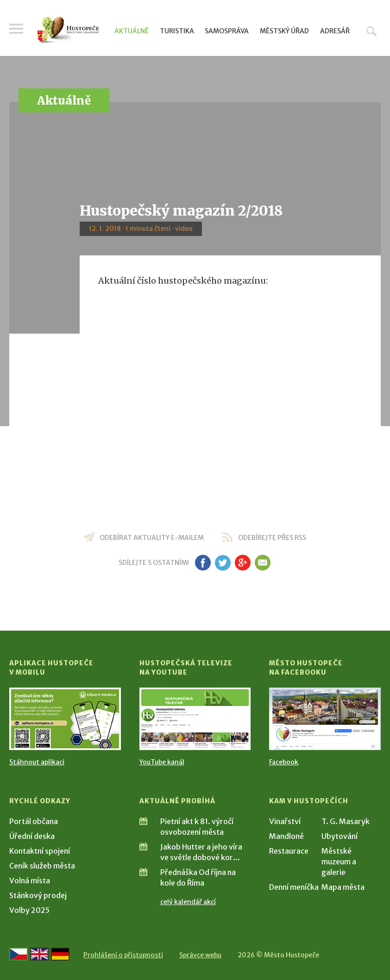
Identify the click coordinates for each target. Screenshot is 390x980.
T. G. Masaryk (346, 821)
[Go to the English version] (39, 954)
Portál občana (34, 821)
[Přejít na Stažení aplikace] (65, 719)
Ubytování (340, 836)
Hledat (371, 31)
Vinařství (285, 821)
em (262, 563)
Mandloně (286, 836)
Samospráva (227, 31)
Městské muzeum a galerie (339, 862)
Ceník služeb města (42, 866)
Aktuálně (132, 31)
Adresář (335, 31)
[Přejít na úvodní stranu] (68, 30)
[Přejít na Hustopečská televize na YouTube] (195, 719)
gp (242, 563)
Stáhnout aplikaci (37, 762)
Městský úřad (284, 31)
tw (223, 563)
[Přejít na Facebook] (325, 719)
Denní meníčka (294, 887)
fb (203, 563)
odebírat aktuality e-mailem (152, 538)
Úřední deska (32, 836)
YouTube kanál (162, 762)
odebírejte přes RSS (272, 538)
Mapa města (343, 887)
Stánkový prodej (38, 895)
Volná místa (30, 881)
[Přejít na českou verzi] (19, 954)
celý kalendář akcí (188, 902)
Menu (16, 29)
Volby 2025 (29, 910)
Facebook (284, 762)
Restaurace (289, 851)
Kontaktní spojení (40, 851)
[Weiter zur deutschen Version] (60, 954)
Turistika (177, 31)
